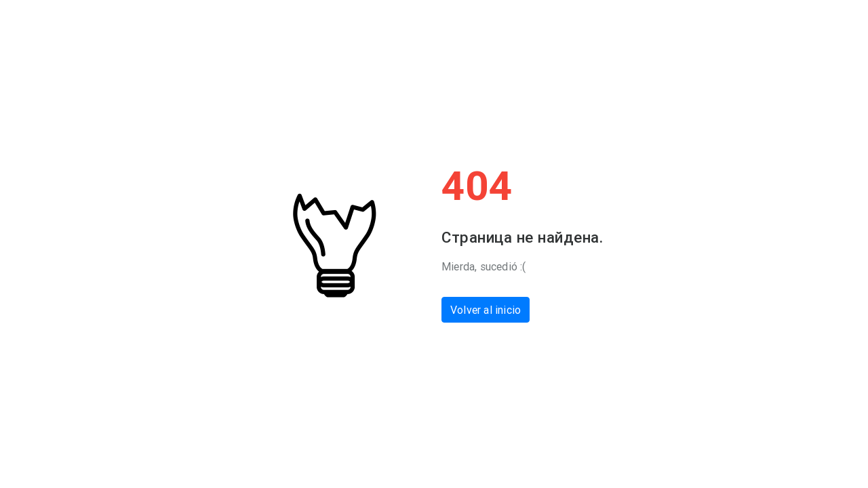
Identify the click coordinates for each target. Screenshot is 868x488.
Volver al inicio (486, 310)
